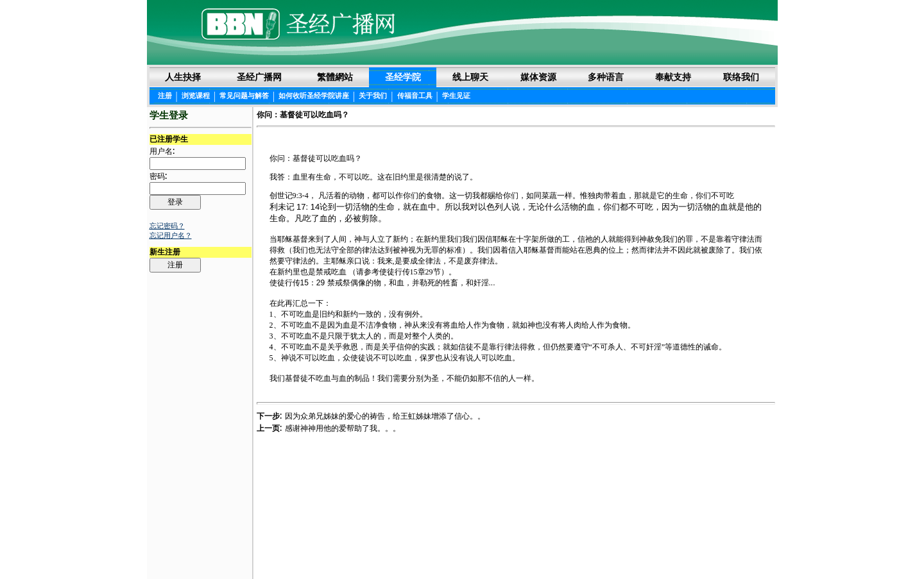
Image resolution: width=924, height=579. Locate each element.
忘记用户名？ (171, 235)
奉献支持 (673, 77)
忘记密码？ (167, 226)
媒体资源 (538, 77)
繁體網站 (335, 77)
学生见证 (456, 96)
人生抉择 (183, 77)
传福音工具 (415, 96)
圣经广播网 (259, 77)
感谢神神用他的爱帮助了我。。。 (343, 428)
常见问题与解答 (244, 96)
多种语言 (606, 77)
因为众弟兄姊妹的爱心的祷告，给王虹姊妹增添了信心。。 (385, 416)
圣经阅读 (422, 548)
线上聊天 (470, 77)
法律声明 (463, 548)
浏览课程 (196, 96)
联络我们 (741, 77)
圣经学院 (403, 77)
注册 (165, 96)
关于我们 (373, 96)
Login (159, 548)
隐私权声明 (508, 548)
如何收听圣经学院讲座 (314, 96)
